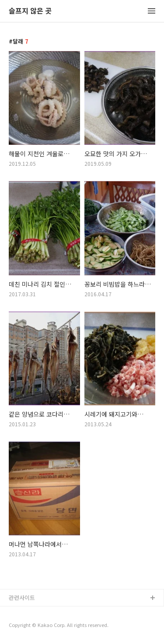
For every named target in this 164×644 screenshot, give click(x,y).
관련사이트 (22, 598)
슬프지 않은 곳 (30, 11)
